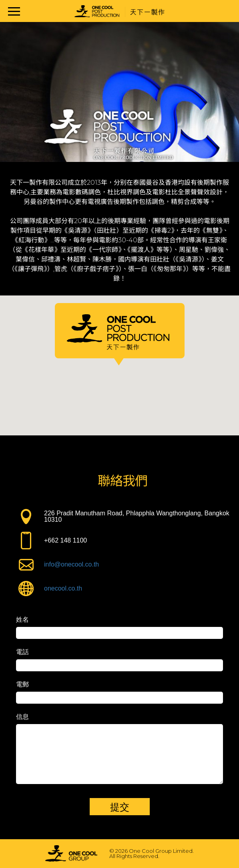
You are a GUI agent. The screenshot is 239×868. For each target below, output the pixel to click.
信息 (22, 717)
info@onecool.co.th (71, 564)
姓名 (22, 620)
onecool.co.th (63, 588)
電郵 (22, 684)
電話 (22, 652)
